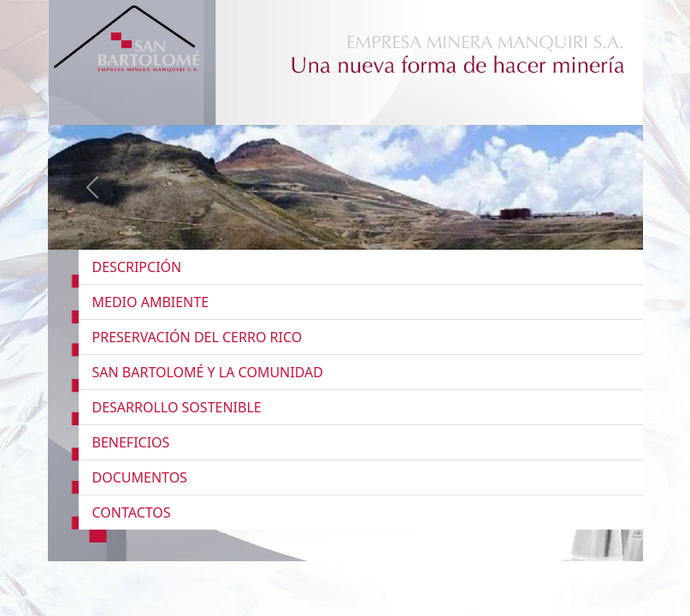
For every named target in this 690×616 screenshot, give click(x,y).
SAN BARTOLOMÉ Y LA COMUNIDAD (208, 372)
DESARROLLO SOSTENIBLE (177, 407)
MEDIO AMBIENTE (151, 302)
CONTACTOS (132, 512)
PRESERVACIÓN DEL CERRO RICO (198, 337)
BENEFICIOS (131, 442)
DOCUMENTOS (140, 477)
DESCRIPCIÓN (137, 267)
